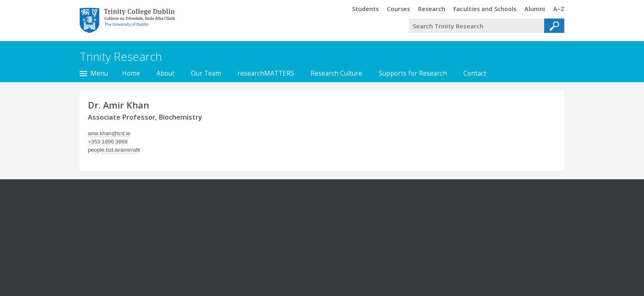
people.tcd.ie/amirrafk (114, 150)
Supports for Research (413, 73)
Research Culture (336, 73)
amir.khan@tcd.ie (109, 133)
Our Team (206, 73)
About (166, 73)
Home (131, 73)
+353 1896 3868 (108, 142)
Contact (475, 73)
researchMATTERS (266, 73)
